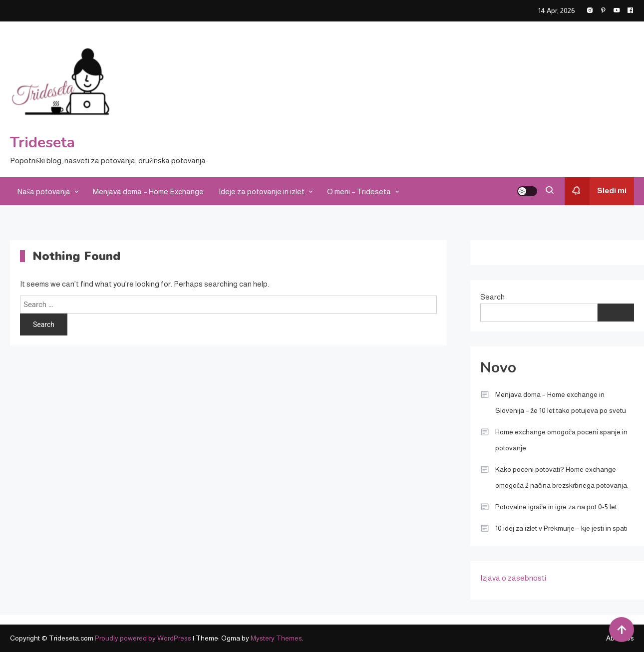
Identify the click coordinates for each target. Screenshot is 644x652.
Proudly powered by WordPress (144, 638)
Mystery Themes (276, 638)
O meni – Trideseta (359, 191)
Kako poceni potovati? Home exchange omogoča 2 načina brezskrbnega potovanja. (562, 477)
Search (492, 297)
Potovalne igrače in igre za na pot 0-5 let (556, 507)
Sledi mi (596, 191)
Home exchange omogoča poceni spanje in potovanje (561, 440)
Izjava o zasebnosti (513, 578)
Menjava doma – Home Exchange (148, 191)
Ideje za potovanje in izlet (262, 191)
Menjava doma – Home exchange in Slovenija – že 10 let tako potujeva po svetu (561, 402)
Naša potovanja (44, 191)
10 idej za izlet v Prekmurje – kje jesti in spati (561, 528)
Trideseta (42, 143)
